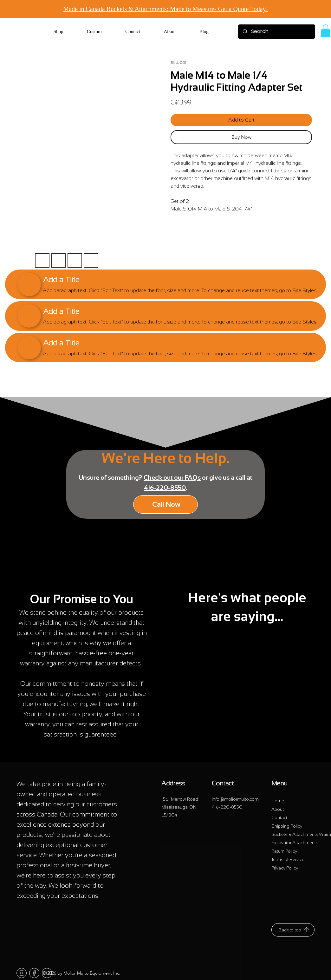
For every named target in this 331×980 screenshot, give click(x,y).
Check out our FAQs (172, 477)
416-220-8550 (165, 488)
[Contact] (279, 818)
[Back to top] (293, 930)
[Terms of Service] (288, 860)
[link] (325, 31)
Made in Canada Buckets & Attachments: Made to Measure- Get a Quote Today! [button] (165, 9)
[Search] (276, 32)
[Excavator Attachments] (295, 843)
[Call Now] (166, 504)
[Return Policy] (284, 851)
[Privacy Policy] (285, 868)
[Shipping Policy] (287, 826)
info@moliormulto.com (235, 799)
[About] (278, 809)
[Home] (278, 801)
